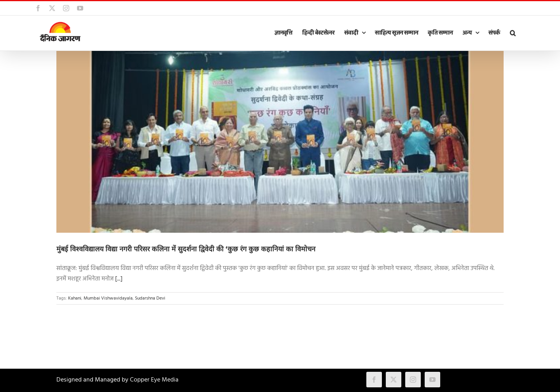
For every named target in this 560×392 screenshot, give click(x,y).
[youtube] (432, 380)
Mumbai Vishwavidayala (108, 298)
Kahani (75, 298)
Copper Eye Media (154, 380)
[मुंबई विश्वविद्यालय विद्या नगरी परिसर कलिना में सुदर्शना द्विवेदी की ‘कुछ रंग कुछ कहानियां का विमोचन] (280, 142)
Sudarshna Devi (150, 298)
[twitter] (394, 380)
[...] (119, 279)
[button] (513, 33)
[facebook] (374, 380)
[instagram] (413, 380)
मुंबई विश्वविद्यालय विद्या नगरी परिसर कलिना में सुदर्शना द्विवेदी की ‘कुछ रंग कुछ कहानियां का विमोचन (186, 249)
